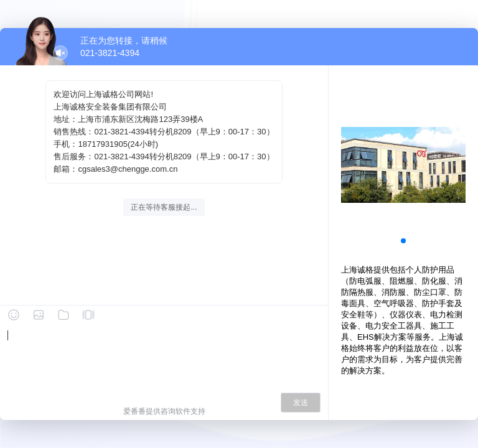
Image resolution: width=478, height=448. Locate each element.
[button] (403, 241)
